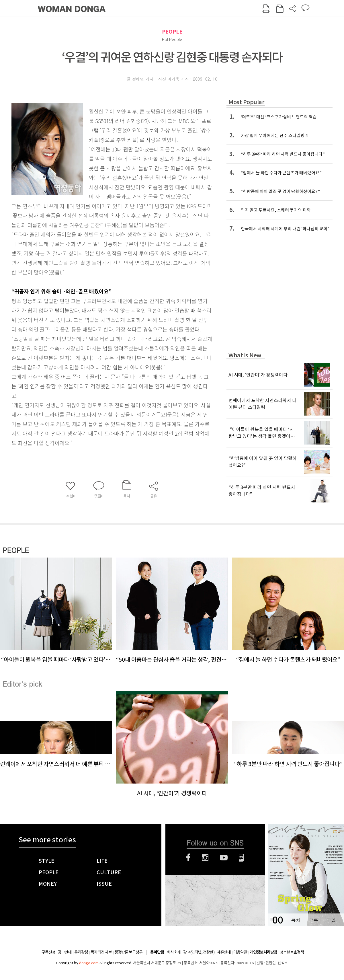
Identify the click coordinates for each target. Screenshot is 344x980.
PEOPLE (172, 32)
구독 (313, 920)
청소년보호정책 (292, 952)
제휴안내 (224, 952)
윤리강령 (81, 952)
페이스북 (188, 858)
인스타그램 (205, 858)
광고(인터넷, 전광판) (199, 952)
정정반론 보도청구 (128, 952)
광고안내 (65, 952)
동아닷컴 (157, 952)
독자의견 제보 (101, 952)
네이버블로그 (242, 858)
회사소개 (174, 952)
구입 (331, 920)
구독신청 (48, 952)
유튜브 (224, 858)
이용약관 (240, 952)
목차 (296, 920)
